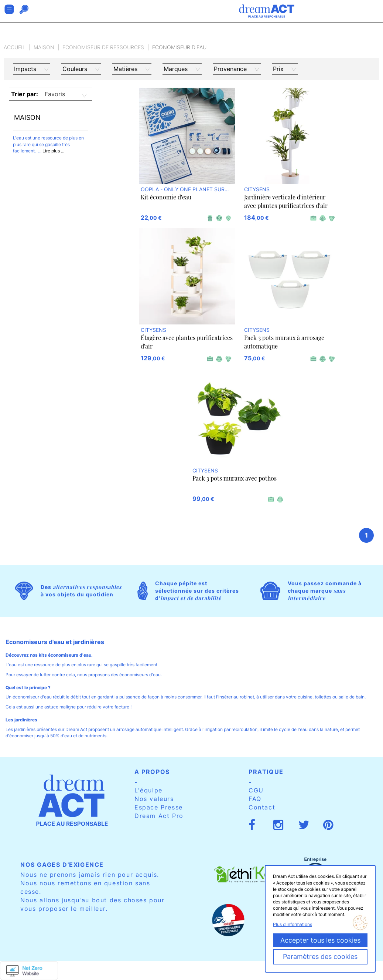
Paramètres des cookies (320, 957)
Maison (44, 47)
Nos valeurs (154, 799)
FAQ (255, 799)
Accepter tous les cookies (320, 940)
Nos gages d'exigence (62, 865)
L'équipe (148, 790)
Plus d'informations (293, 924)
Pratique (266, 772)
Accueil (15, 47)
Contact (262, 807)
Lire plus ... (53, 151)
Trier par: (25, 94)
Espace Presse (159, 807)
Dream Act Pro (159, 816)
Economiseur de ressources (103, 47)
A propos (152, 772)
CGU (256, 790)
